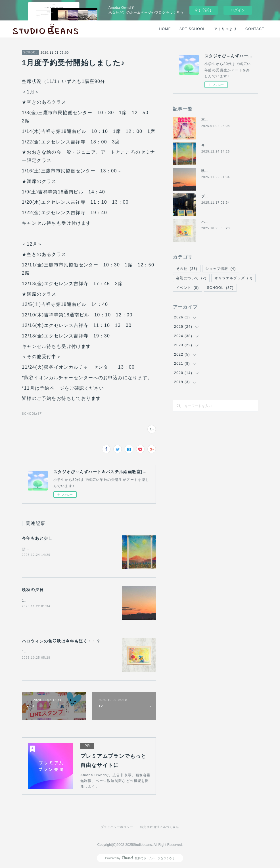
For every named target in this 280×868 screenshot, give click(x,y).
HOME (165, 29)
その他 (187, 269)
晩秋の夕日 (33, 590)
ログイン (238, 10)
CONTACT (255, 29)
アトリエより (225, 29)
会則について (191, 278)
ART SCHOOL (193, 29)
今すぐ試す (203, 10)
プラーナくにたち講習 (220, 196)
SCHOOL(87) (32, 414)
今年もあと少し (37, 538)
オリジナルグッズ (233, 278)
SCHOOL (31, 52)
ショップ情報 (221, 269)
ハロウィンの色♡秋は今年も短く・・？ (61, 641)
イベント (188, 288)
